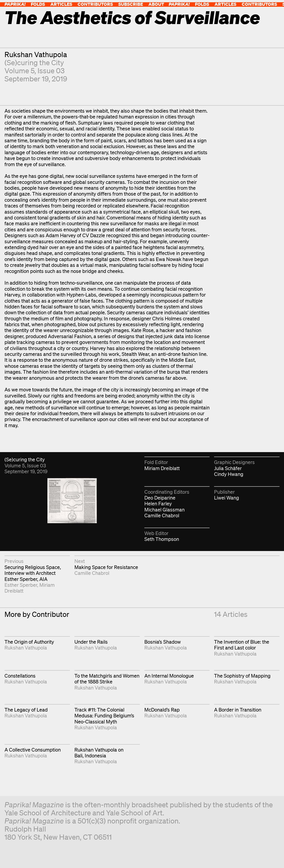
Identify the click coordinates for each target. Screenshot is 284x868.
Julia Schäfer (228, 468)
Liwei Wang (227, 498)
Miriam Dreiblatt (162, 468)
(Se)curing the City (34, 62)
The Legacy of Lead (26, 710)
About (156, 4)
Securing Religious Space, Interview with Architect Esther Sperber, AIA (33, 573)
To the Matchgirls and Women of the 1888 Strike (107, 679)
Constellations (20, 676)
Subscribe (131, 4)
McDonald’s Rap (162, 710)
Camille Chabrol (162, 515)
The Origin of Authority (29, 642)
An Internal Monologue (169, 676)
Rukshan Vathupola (36, 54)
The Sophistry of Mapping (242, 676)
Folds (38, 4)
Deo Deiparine (160, 498)
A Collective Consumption (33, 750)
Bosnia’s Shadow (163, 642)
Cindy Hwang (229, 474)
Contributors (95, 4)
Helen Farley (158, 503)
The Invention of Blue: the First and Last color (242, 645)
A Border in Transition (238, 710)
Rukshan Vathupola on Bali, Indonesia (99, 753)
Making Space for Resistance (106, 567)
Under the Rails (91, 642)
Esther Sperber (21, 585)
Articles (61, 4)
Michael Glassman (164, 510)
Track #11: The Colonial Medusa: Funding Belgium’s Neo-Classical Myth (104, 716)
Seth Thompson (162, 539)
